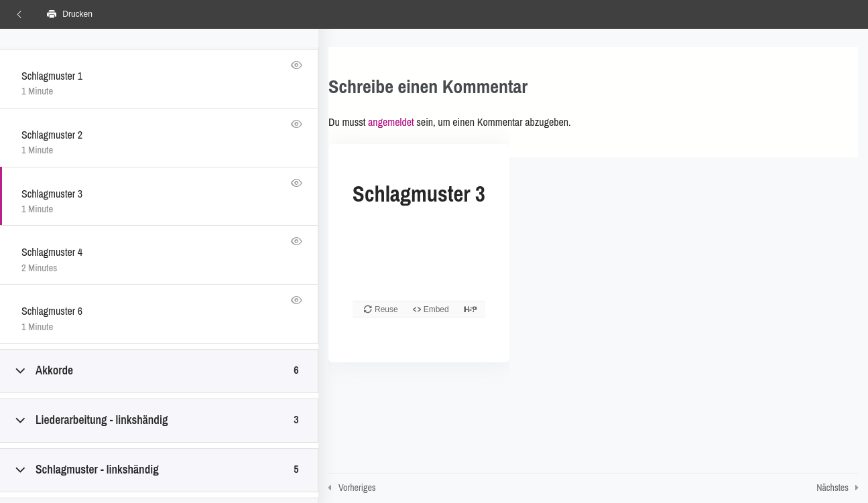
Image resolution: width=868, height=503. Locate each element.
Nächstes (832, 488)
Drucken (70, 14)
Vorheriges (357, 488)
